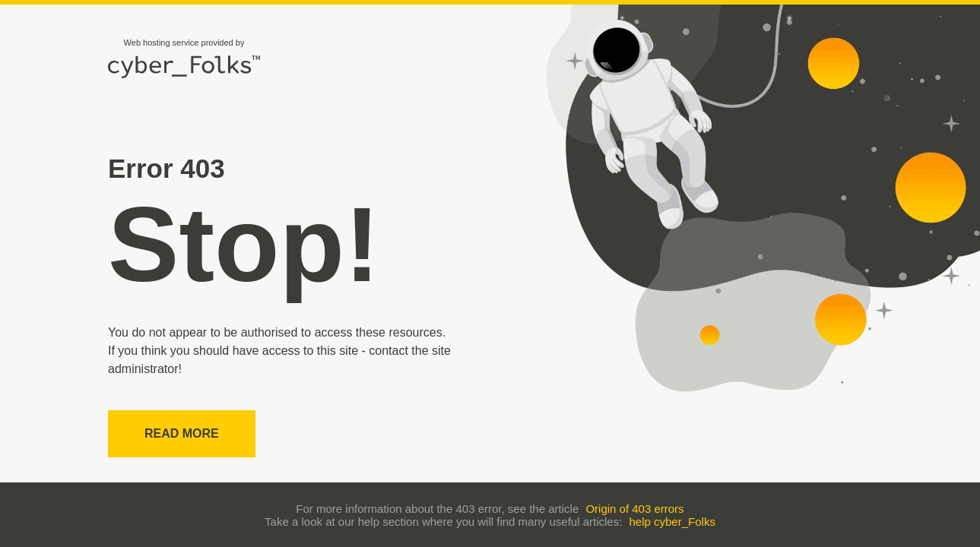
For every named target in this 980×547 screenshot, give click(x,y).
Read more (182, 433)
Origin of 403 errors (634, 509)
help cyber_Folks (672, 522)
